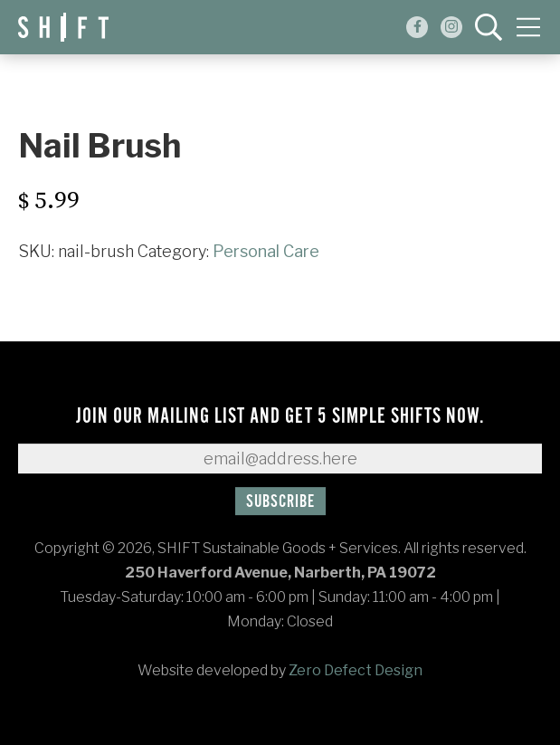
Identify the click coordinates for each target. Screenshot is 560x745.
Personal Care (266, 251)
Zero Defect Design (356, 670)
